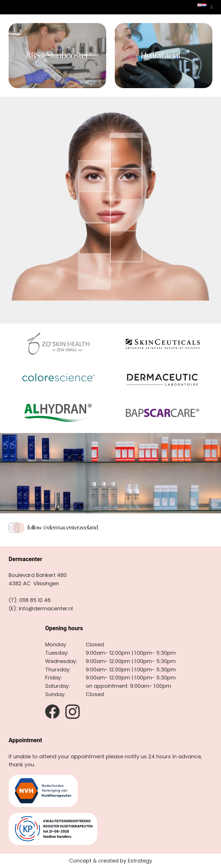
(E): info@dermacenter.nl (41, 608)
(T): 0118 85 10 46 (30, 600)
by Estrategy (136, 861)
